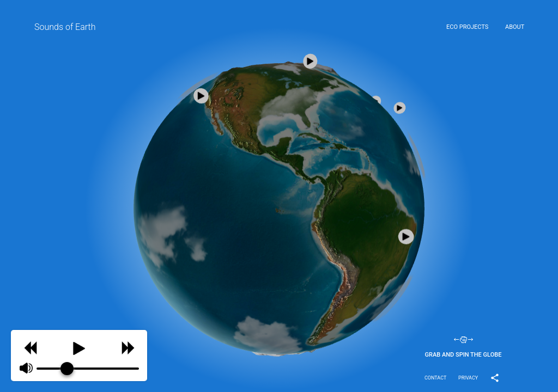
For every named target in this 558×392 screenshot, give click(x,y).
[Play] (79, 346)
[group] (79, 356)
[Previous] (30, 347)
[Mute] (26, 369)
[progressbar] (88, 369)
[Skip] (128, 347)
